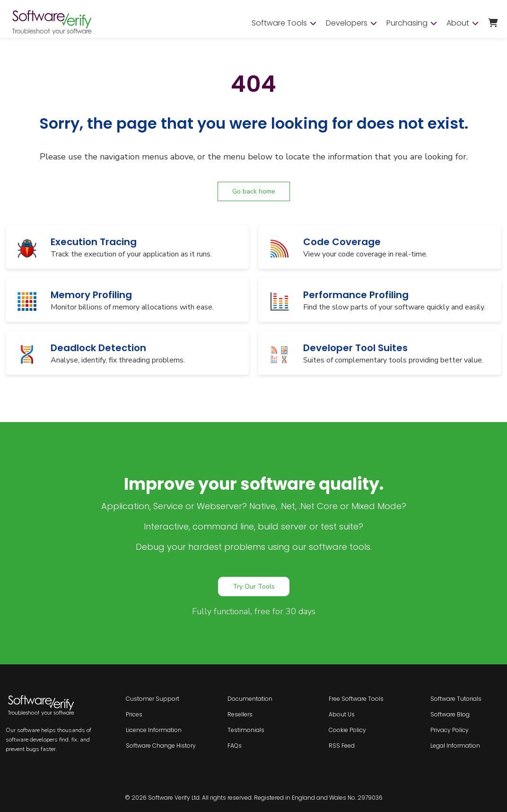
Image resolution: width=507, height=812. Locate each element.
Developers (351, 23)
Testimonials (246, 730)
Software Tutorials (456, 699)
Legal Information (455, 746)
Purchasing (412, 23)
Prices (134, 714)
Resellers (240, 714)
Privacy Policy (450, 730)
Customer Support (153, 699)
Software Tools (284, 23)
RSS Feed (342, 746)
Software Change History (161, 746)
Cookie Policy (347, 730)
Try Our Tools (254, 587)
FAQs (235, 746)
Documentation (250, 699)
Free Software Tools (356, 699)
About (463, 23)
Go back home (254, 191)
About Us (342, 714)
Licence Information (154, 730)
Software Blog (450, 714)
